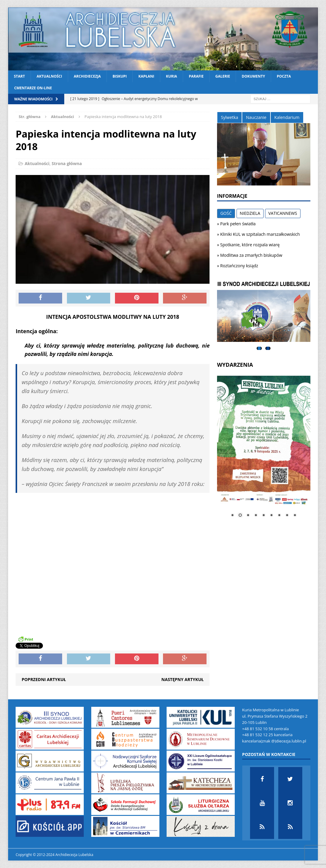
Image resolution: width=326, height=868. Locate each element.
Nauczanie (256, 117)
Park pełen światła (238, 224)
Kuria (172, 76)
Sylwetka (229, 117)
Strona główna (67, 163)
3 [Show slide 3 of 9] (248, 516)
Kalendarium (287, 117)
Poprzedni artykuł (44, 679)
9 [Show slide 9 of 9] (295, 516)
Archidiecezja (87, 76)
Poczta (284, 76)
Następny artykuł (183, 679)
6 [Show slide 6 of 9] (271, 516)
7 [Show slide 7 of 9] (279, 516)
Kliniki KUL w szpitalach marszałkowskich (260, 234)
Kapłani (146, 76)
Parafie (196, 76)
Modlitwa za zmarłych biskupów (251, 255)
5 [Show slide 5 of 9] (264, 516)
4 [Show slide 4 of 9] (256, 516)
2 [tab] (268, 348)
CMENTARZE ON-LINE (33, 88)
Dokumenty (253, 76)
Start (19, 76)
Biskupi (120, 76)
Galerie (223, 76)
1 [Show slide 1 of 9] (232, 516)
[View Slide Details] (264, 312)
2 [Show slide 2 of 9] (240, 516)
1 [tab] (259, 348)
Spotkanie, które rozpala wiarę (250, 245)
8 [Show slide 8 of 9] (287, 516)
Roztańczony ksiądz (239, 266)
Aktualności (49, 76)
